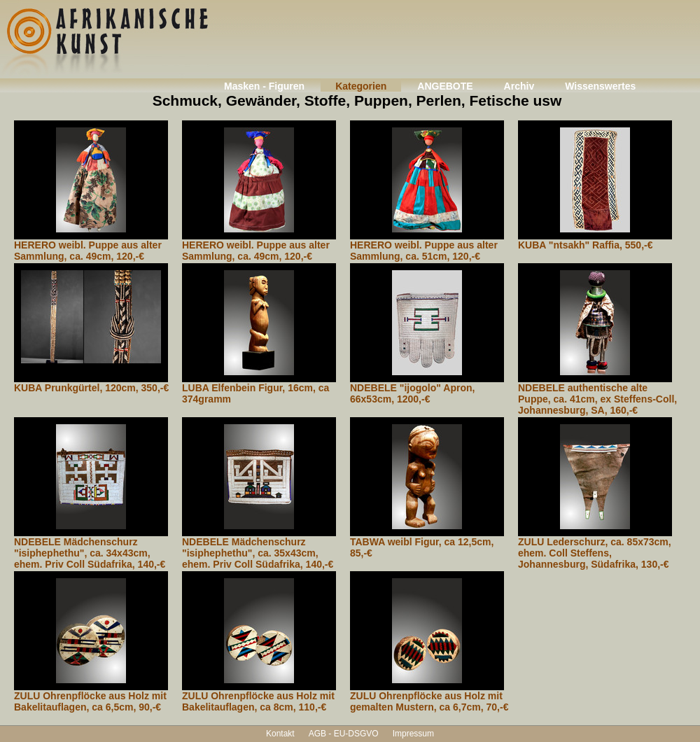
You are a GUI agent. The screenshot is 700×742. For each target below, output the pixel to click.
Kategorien (361, 86)
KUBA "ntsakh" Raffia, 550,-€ (585, 245)
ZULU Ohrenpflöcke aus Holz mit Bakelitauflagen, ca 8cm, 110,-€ (258, 701)
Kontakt (280, 734)
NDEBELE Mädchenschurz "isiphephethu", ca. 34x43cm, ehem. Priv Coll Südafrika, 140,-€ (90, 553)
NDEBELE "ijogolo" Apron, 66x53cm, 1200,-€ (412, 393)
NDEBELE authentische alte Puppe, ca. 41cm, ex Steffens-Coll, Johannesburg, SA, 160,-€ (597, 399)
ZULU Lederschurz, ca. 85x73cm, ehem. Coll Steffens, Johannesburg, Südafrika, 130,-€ (595, 553)
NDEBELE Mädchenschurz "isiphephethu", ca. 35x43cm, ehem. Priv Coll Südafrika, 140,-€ (258, 553)
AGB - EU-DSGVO (344, 734)
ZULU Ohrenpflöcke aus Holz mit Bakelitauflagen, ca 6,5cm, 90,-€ (90, 701)
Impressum (413, 734)
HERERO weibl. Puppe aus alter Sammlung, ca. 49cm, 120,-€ (88, 251)
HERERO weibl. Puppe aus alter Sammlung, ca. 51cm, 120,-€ (424, 251)
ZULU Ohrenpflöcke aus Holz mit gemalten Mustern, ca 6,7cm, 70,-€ (429, 701)
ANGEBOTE (445, 86)
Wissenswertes (600, 86)
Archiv (519, 86)
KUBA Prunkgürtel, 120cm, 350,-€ (91, 388)
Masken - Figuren (264, 86)
